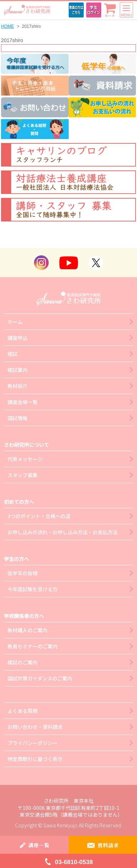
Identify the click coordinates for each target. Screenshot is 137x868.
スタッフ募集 (23, 475)
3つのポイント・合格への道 (39, 516)
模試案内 (18, 370)
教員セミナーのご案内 (33, 646)
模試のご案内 (23, 662)
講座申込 (18, 338)
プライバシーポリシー (33, 743)
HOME (8, 26)
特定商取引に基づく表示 (35, 759)
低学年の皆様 (23, 573)
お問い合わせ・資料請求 (35, 727)
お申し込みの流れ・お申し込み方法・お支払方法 (63, 532)
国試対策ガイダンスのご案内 (40, 678)
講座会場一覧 (23, 402)
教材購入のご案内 (28, 630)
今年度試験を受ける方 (33, 589)
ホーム (15, 322)
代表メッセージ (25, 459)
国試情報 (18, 418)
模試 (13, 354)
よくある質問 (23, 711)
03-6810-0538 (74, 862)
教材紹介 (18, 386)
